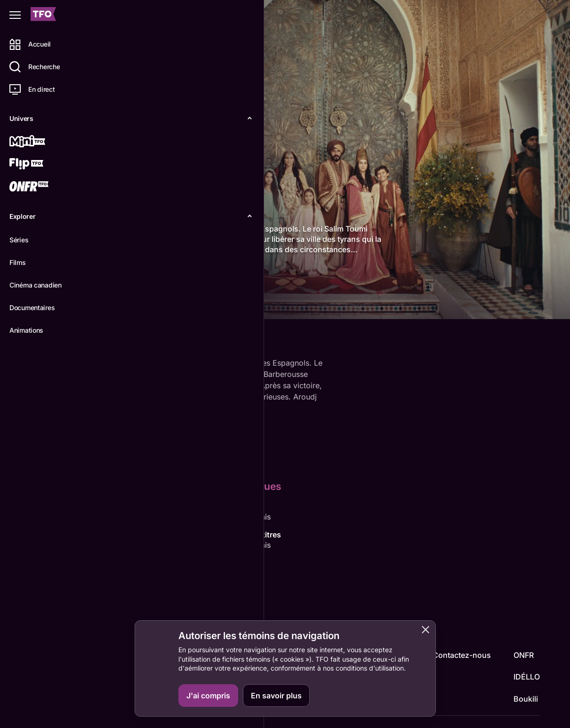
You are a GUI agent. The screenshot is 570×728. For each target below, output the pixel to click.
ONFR (524, 655)
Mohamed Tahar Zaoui (155, 584)
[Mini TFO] (41, 142)
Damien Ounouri (144, 517)
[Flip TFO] (41, 165)
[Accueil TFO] (43, 15)
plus (123, 260)
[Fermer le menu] (15, 15)
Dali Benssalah (209, 574)
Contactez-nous (462, 655)
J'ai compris (208, 696)
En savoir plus (276, 696)
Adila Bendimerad (209, 517)
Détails (130, 304)
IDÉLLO (527, 677)
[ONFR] (41, 187)
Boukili (526, 699)
